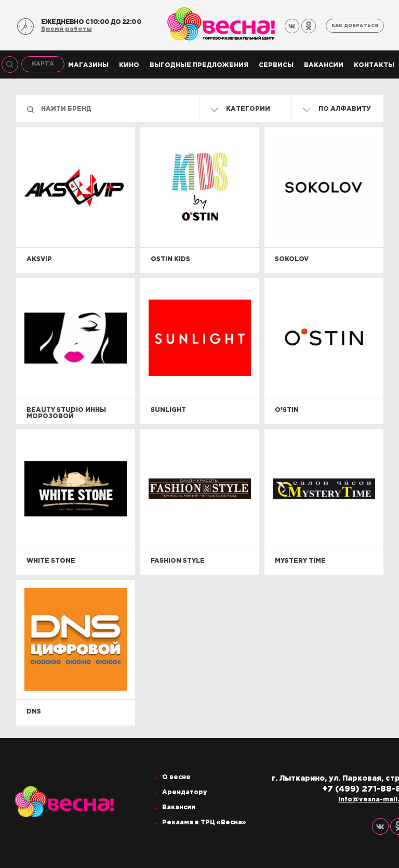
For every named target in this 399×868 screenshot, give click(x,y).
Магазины (88, 65)
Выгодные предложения (199, 65)
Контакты (374, 65)
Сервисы (276, 65)
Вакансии (324, 65)
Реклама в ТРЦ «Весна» (204, 822)
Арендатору (185, 792)
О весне (176, 777)
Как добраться (355, 25)
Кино (129, 65)
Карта (43, 64)
